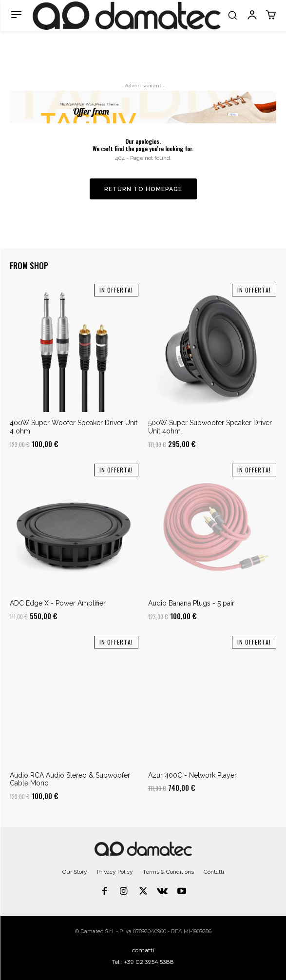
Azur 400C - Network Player (192, 775)
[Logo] (127, 16)
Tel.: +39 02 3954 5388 (143, 962)
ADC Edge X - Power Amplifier (58, 603)
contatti (143, 950)
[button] (232, 15)
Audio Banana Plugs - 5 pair (191, 603)
